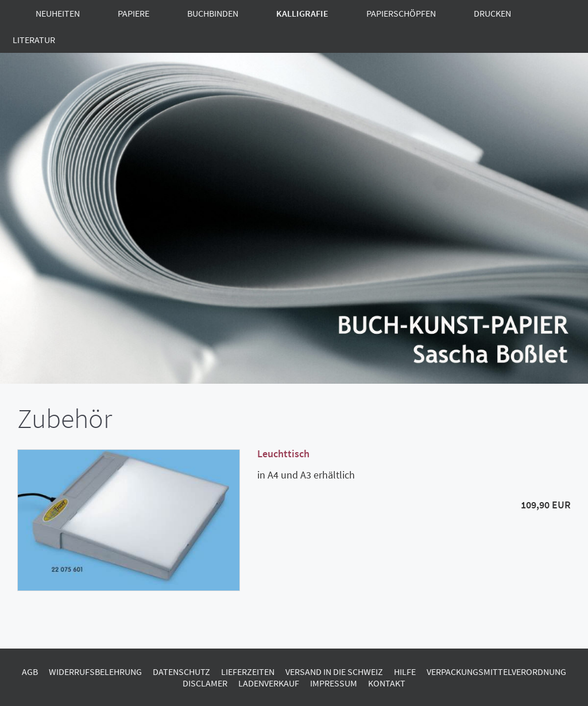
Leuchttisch (283, 454)
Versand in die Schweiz (334, 672)
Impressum (334, 683)
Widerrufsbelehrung (95, 672)
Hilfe (405, 672)
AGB (30, 672)
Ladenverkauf (269, 683)
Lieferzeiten (248, 672)
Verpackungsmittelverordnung (496, 672)
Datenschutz (181, 672)
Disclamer (205, 683)
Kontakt (387, 683)
